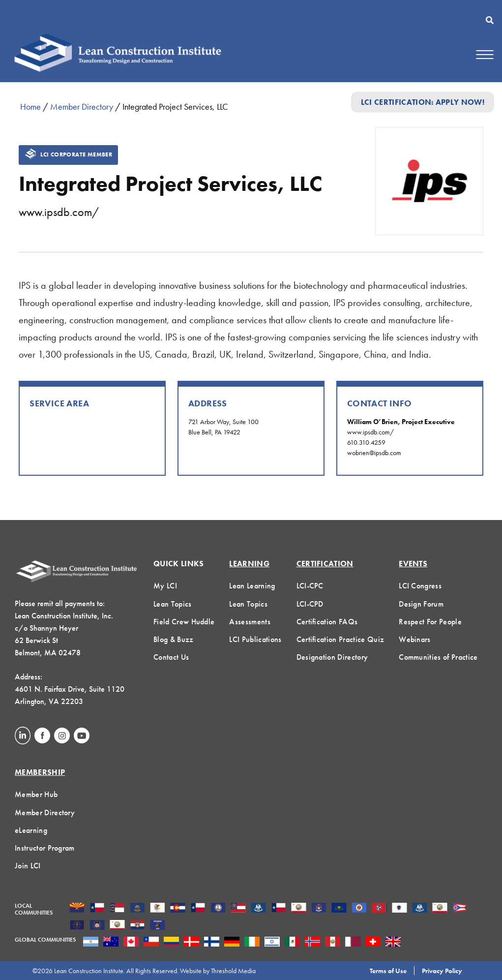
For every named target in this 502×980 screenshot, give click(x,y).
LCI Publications (255, 639)
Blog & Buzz (174, 639)
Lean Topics (173, 604)
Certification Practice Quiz (340, 639)
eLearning (31, 830)
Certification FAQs (327, 622)
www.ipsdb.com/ (59, 212)
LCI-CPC (310, 586)
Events (413, 564)
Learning (249, 564)
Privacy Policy (442, 971)
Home (30, 107)
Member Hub (36, 794)
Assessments (250, 622)
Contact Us (171, 657)
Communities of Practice (438, 657)
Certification (325, 564)
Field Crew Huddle (184, 622)
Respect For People (430, 622)
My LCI (165, 586)
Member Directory (82, 107)
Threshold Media (233, 971)
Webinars (415, 639)
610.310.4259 (366, 442)
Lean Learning (252, 586)
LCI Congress (420, 586)
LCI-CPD (310, 604)
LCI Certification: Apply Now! (423, 102)
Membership (40, 772)
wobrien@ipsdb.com (374, 453)
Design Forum (421, 604)
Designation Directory (332, 657)
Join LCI (28, 866)
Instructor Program (45, 848)
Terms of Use (388, 971)
